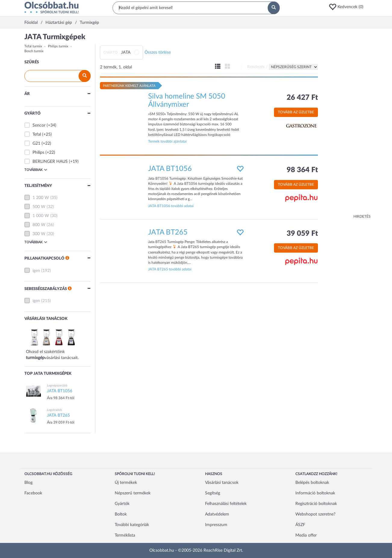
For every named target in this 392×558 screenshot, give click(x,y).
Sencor (39, 125)
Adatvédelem (217, 514)
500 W (39, 207)
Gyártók (122, 504)
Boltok (121, 514)
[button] (348, 7)
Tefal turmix (33, 46)
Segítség (213, 493)
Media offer (306, 535)
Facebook (33, 493)
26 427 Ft (302, 98)
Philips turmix (58, 46)
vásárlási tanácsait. (62, 358)
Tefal (37, 134)
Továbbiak (36, 170)
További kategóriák (132, 525)
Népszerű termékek (133, 493)
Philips (38, 153)
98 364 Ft (302, 170)
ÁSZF (300, 525)
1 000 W (41, 216)
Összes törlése (158, 52)
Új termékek (126, 483)
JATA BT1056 (170, 169)
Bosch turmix (34, 51)
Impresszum (216, 525)
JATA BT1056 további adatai (171, 206)
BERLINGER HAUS (50, 162)
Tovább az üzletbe (296, 112)
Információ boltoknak (315, 493)
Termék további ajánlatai (167, 141)
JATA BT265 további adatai (170, 269)
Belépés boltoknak (312, 483)
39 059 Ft (302, 234)
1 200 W (41, 198)
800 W (39, 225)
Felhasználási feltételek (226, 504)
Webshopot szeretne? (315, 514)
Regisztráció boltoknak (316, 504)
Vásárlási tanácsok (222, 483)
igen (36, 271)
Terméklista (125, 535)
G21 (36, 143)
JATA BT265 (168, 232)
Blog (28, 483)
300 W (39, 234)
